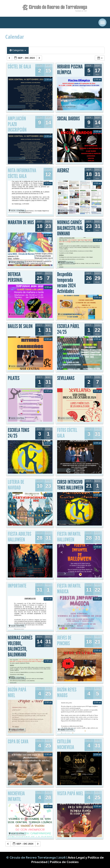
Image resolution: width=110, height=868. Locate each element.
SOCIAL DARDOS (68, 119)
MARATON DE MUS (21, 222)
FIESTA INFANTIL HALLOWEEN (69, 537)
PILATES (14, 378)
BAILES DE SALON (20, 326)
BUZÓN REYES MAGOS (67, 693)
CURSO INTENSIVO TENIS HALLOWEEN (70, 485)
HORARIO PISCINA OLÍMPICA (70, 70)
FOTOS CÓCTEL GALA (67, 433)
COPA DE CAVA (18, 742)
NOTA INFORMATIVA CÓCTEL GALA (22, 173)
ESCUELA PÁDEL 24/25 (68, 329)
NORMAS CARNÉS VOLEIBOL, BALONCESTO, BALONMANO (20, 646)
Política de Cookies (64, 862)
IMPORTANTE (17, 586)
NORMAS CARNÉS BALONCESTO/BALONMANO (70, 228)
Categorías (18, 50)
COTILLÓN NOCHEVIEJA (66, 744)
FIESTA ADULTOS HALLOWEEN (19, 537)
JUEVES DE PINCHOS (64, 641)
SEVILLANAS (66, 378)
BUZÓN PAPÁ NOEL (17, 693)
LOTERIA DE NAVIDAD (16, 485)
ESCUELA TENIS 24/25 (19, 433)
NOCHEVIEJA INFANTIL (16, 796)
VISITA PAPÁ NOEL (70, 794)
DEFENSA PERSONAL (15, 277)
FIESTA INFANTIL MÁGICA (69, 589)
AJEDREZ (63, 171)
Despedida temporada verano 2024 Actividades (66, 283)
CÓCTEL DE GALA (19, 67)
